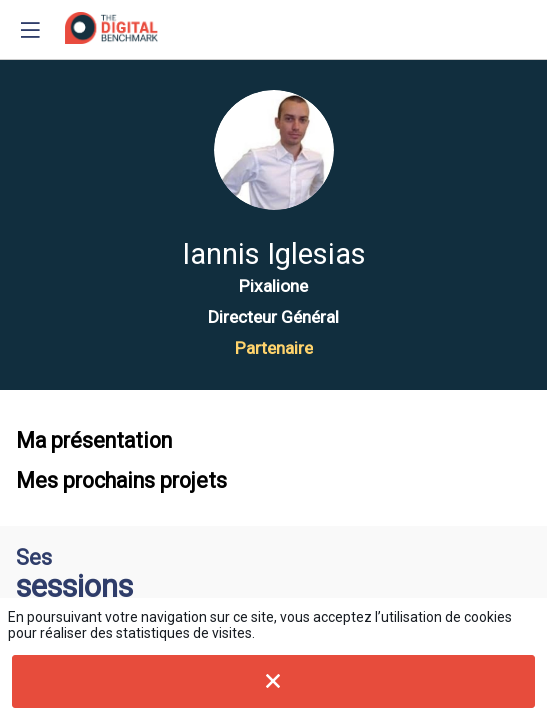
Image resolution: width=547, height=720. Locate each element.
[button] (30, 30)
